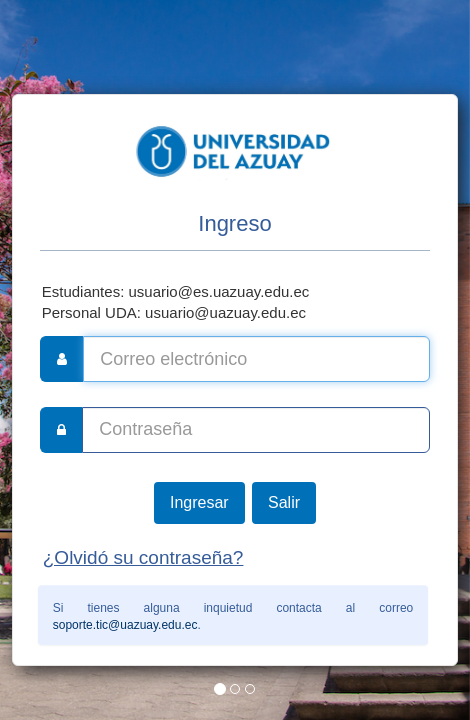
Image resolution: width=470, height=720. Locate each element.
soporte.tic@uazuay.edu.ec (125, 625)
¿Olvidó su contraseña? (143, 557)
